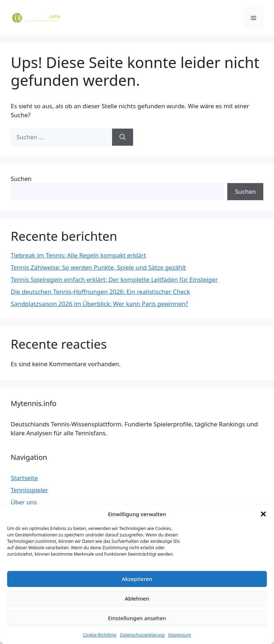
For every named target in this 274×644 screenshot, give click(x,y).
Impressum (179, 635)
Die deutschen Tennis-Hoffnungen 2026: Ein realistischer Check (100, 292)
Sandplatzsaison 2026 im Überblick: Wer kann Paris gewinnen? (99, 304)
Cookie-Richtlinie (100, 635)
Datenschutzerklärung (142, 635)
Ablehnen (137, 598)
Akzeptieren (137, 579)
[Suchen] (123, 137)
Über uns (24, 502)
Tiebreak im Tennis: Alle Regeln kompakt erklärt (78, 255)
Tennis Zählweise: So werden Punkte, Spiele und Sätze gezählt (98, 267)
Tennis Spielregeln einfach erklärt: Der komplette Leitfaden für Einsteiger (114, 279)
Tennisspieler (29, 490)
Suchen (21, 179)
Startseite (24, 478)
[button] (263, 514)
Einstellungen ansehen (137, 618)
